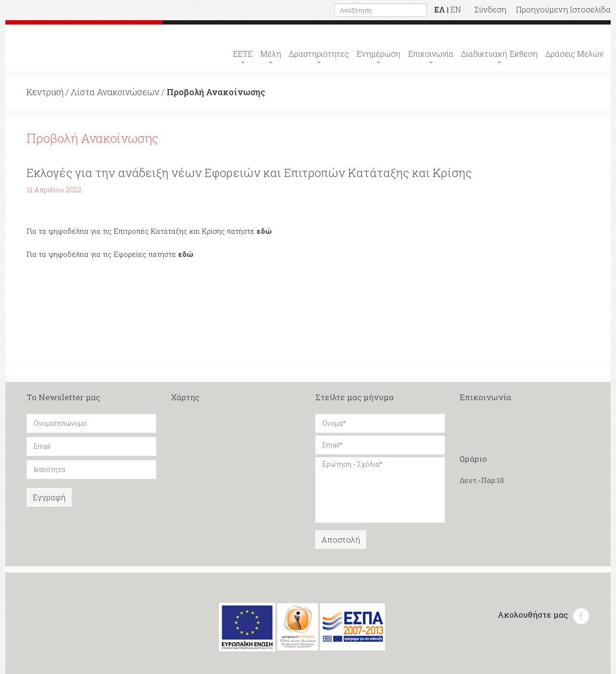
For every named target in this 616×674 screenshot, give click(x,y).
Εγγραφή (49, 497)
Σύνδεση (490, 9)
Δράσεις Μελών (574, 54)
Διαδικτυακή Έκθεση (499, 54)
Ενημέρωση (379, 54)
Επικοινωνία (431, 54)
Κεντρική (45, 92)
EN (456, 9)
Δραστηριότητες (319, 54)
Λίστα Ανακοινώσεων (115, 92)
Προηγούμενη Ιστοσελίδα (563, 9)
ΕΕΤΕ (243, 54)
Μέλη (271, 54)
